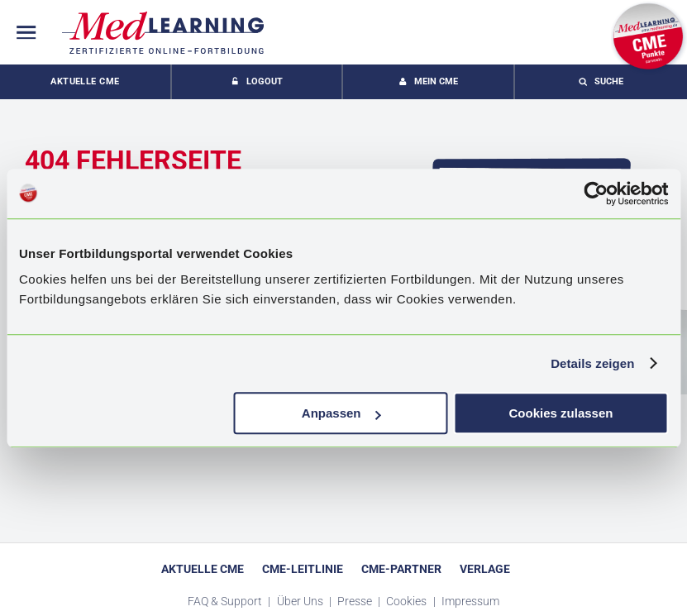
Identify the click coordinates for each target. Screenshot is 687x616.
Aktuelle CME (85, 81)
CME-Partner (401, 569)
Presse (356, 601)
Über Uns (301, 601)
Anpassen (341, 413)
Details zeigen (592, 363)
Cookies (408, 601)
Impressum (470, 601)
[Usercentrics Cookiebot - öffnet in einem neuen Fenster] (596, 193)
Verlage (485, 569)
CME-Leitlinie (303, 569)
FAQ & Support (226, 601)
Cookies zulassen (561, 413)
